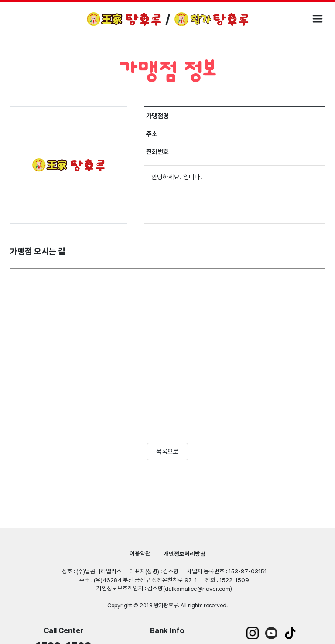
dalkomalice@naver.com (198, 589)
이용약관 (140, 553)
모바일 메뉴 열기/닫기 (318, 19)
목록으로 (167, 452)
